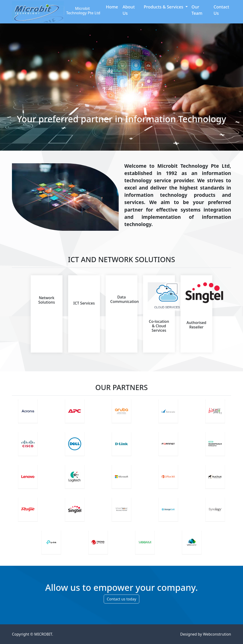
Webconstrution (217, 634)
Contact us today (121, 599)
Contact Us (221, 10)
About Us (129, 10)
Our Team (197, 10)
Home (112, 7)
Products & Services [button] (164, 7)
